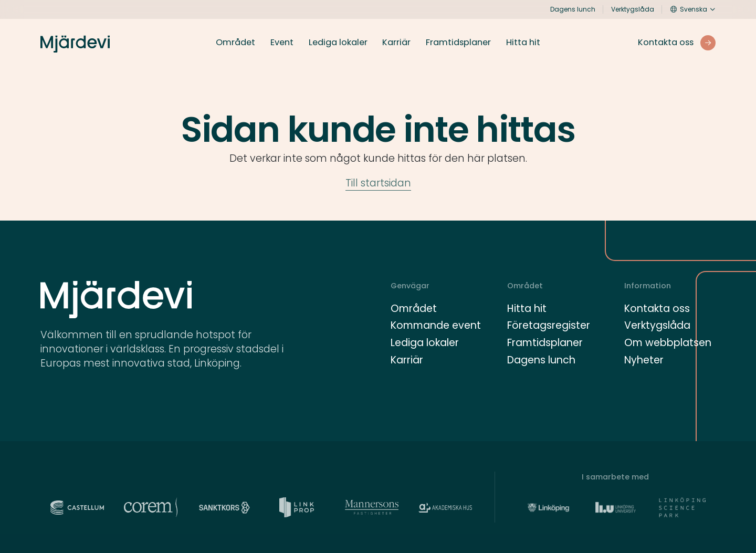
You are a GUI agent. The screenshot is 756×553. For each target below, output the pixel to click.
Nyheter (644, 360)
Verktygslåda (633, 9)
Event (282, 43)
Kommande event (436, 325)
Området (235, 43)
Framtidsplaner (458, 43)
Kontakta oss (657, 309)
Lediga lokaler (338, 43)
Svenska (689, 9)
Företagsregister (549, 325)
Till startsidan (378, 183)
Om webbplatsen (668, 343)
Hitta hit (523, 43)
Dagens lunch (573, 9)
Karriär (396, 43)
